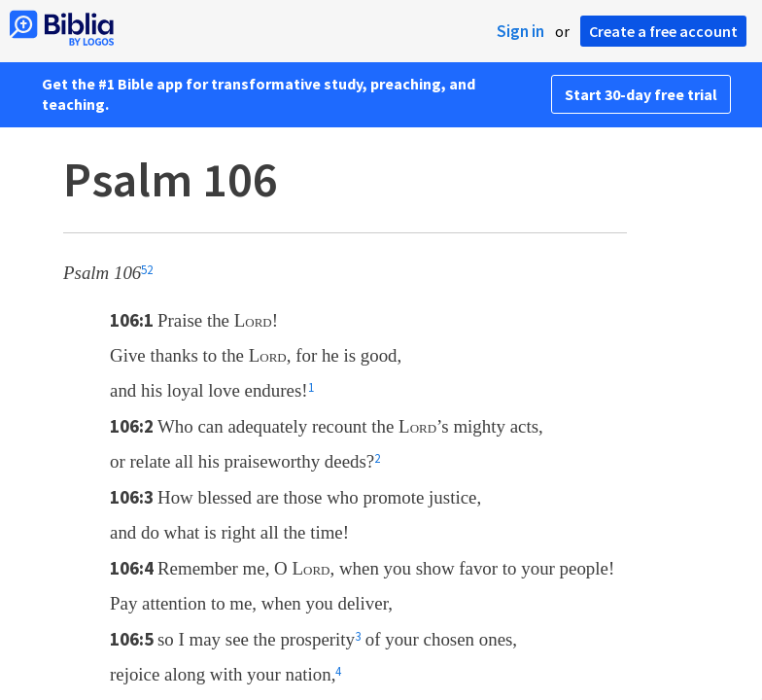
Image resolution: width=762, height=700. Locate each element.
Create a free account (663, 31)
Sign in (520, 31)
